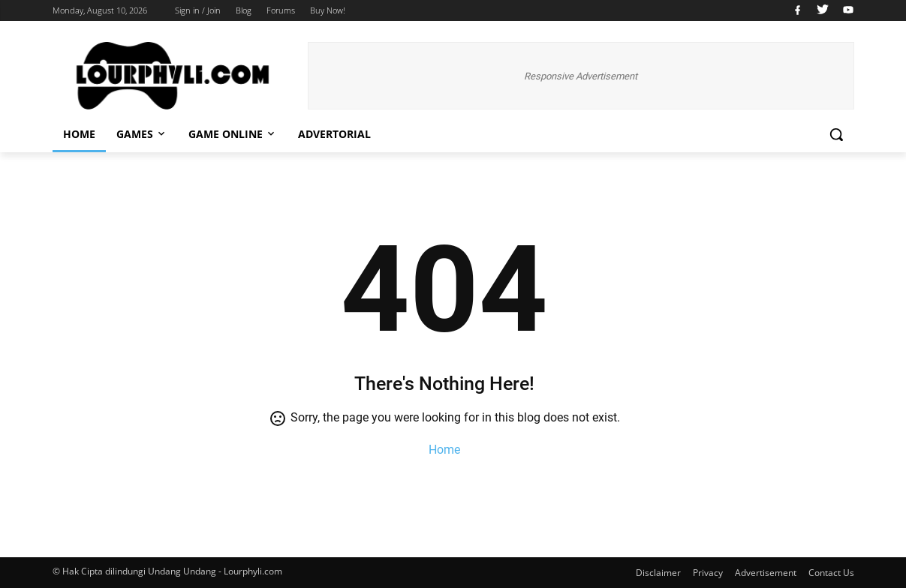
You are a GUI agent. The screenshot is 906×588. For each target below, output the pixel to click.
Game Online (233, 134)
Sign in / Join (198, 10)
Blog (244, 10)
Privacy (708, 573)
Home (79, 134)
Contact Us (831, 573)
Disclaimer (658, 573)
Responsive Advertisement (581, 76)
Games (142, 134)
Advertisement (766, 573)
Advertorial (334, 134)
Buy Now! (328, 10)
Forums (281, 10)
